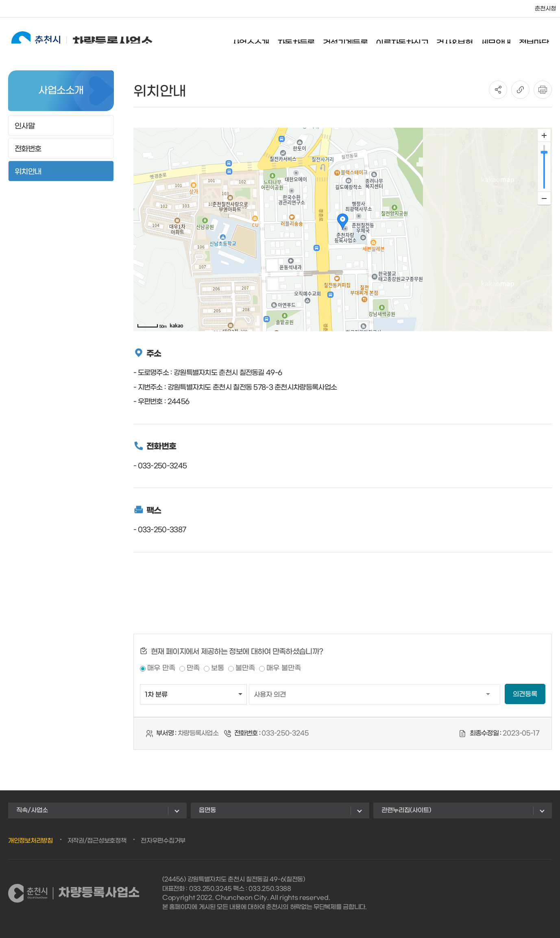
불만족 (245, 668)
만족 (193, 668)
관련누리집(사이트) (406, 810)
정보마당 (541, 39)
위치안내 (28, 172)
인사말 (25, 126)
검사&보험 (462, 39)
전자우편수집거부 (163, 841)
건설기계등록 (353, 39)
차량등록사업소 (75, 38)
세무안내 (503, 39)
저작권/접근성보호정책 (97, 841)
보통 (218, 668)
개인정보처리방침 (31, 841)
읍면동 (207, 810)
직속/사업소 (32, 810)
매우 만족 (161, 668)
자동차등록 (303, 39)
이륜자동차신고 (409, 39)
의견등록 (525, 695)
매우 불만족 (284, 668)
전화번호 (28, 149)
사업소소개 (258, 39)
